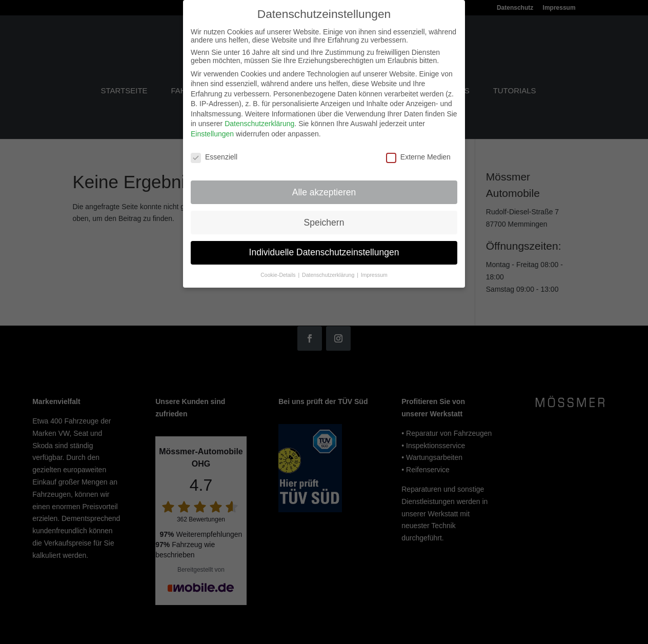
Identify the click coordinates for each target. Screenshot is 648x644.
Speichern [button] (324, 215)
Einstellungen (212, 127)
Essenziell (214, 150)
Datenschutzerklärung (259, 117)
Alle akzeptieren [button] (324, 185)
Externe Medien (418, 150)
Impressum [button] (374, 268)
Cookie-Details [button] (279, 268)
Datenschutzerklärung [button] (329, 268)
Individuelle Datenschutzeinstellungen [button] (324, 246)
